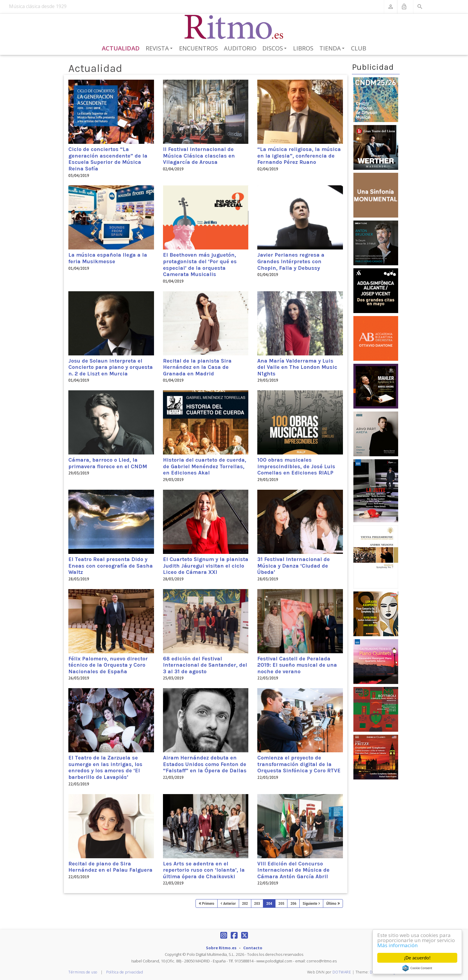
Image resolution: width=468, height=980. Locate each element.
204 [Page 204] (269, 903)
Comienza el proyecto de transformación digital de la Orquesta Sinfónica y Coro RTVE (299, 764)
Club (359, 48)
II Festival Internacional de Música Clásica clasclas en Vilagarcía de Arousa (199, 156)
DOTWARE (342, 972)
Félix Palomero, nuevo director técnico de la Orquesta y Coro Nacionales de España (108, 665)
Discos (275, 49)
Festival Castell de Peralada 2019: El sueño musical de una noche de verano (297, 665)
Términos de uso (83, 972)
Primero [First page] (208, 903)
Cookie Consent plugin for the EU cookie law (417, 968)
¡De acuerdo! (417, 958)
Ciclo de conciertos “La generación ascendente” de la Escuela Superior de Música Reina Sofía (108, 159)
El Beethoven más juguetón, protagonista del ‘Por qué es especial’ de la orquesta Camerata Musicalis (200, 265)
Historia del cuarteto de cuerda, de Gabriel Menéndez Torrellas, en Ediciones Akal (205, 466)
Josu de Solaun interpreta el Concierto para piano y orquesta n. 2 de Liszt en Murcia (111, 367)
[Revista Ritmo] (234, 27)
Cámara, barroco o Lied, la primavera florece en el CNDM (108, 463)
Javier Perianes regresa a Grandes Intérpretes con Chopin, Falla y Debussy (291, 261)
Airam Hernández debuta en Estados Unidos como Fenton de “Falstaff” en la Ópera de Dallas (205, 764)
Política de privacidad (125, 972)
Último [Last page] (331, 903)
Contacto (253, 948)
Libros (303, 48)
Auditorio (240, 48)
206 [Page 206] (293, 903)
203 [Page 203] (257, 903)
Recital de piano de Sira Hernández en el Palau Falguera (110, 867)
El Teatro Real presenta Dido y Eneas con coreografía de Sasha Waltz (111, 566)
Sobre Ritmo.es (221, 948)
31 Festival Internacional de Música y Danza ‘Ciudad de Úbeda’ (294, 566)
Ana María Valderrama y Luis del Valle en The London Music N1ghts (297, 367)
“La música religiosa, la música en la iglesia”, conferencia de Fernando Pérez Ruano (299, 156)
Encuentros (198, 48)
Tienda (333, 49)
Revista (160, 49)
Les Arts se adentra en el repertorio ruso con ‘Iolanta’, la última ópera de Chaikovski (204, 870)
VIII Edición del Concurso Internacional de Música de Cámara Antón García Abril (293, 870)
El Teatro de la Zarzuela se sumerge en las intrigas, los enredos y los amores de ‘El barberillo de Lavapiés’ (105, 767)
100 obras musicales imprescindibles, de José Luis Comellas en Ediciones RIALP (296, 466)
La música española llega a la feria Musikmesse (108, 258)
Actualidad (121, 48)
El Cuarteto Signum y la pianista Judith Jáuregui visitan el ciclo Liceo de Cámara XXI (206, 566)
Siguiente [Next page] (310, 903)
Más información (397, 945)
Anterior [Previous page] (230, 903)
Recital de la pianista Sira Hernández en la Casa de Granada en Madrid (197, 367)
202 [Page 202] (245, 903)
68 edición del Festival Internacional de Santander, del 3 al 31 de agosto (205, 665)
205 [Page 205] (281, 903)
